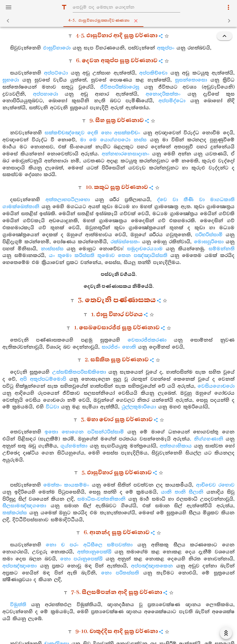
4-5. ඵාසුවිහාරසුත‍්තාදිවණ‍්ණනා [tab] (120, 21)
